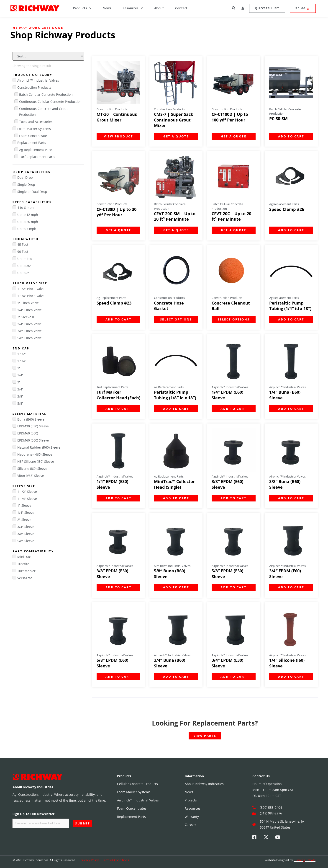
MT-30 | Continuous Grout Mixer (117, 117)
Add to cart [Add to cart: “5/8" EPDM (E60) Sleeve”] (119, 677)
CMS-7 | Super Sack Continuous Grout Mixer (174, 120)
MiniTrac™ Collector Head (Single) (174, 484)
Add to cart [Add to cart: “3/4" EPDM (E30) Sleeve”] (234, 677)
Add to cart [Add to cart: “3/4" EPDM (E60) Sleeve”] (291, 587)
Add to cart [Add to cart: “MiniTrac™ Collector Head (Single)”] (176, 498)
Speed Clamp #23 (114, 303)
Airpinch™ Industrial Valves (230, 387)
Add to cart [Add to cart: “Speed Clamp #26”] (291, 230)
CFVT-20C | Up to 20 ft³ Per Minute (231, 216)
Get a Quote (176, 136)
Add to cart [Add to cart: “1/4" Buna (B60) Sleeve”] (291, 409)
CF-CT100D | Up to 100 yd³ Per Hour (230, 117)
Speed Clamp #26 (287, 209)
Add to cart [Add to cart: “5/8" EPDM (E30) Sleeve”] (234, 587)
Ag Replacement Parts (284, 204)
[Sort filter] (48, 56)
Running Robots (305, 860)
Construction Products (112, 109)
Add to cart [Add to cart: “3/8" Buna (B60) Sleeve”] (291, 498)
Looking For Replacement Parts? (205, 723)
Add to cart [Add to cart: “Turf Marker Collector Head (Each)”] (119, 409)
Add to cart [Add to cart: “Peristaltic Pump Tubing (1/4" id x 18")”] (291, 319)
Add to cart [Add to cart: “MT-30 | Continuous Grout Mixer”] (119, 136)
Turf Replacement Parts (112, 387)
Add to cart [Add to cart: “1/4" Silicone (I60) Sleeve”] (291, 677)
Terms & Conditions (116, 860)
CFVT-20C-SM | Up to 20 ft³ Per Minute (175, 216)
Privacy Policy (90, 860)
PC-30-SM (278, 119)
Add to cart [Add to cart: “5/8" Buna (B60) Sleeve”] (176, 587)
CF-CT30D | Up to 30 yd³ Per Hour (117, 212)
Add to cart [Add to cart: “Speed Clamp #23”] (119, 319)
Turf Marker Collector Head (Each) (118, 395)
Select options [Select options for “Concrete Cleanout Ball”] (234, 319)
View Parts (205, 736)
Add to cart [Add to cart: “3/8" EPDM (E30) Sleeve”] (119, 587)
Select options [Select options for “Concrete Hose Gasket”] (176, 319)
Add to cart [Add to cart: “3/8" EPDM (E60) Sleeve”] (234, 498)
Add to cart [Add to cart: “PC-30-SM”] (291, 136)
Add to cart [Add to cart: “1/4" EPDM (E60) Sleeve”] (234, 409)
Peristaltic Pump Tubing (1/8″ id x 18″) (175, 395)
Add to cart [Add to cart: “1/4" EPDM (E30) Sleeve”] (119, 498)
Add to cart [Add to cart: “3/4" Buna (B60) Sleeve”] (176, 677)
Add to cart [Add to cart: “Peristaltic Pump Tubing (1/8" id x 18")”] (176, 409)
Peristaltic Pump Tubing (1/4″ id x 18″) (290, 306)
